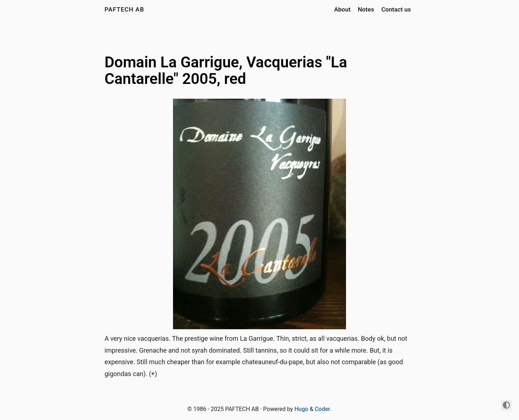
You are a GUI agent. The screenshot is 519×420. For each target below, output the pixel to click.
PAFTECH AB (124, 9)
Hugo (301, 409)
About (342, 9)
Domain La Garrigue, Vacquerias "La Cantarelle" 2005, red (226, 70)
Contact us (396, 9)
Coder (322, 409)
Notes (366, 9)
